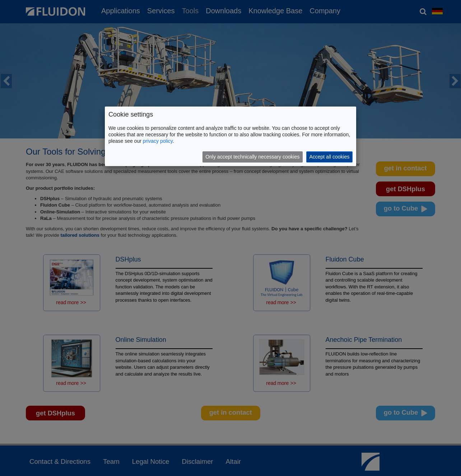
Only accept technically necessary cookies (252, 157)
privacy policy (158, 141)
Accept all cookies (329, 157)
